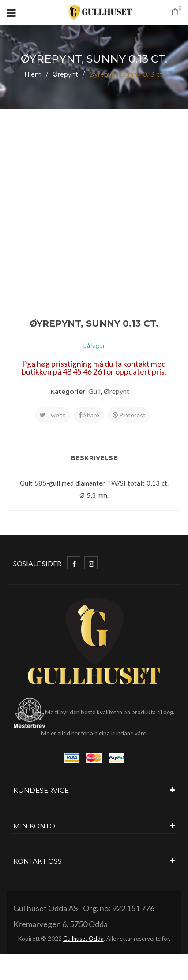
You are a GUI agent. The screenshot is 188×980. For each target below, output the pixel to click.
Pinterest (129, 415)
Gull (94, 391)
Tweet (53, 415)
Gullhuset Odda (83, 939)
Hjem (33, 74)
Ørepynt (65, 74)
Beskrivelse (94, 458)
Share (89, 415)
